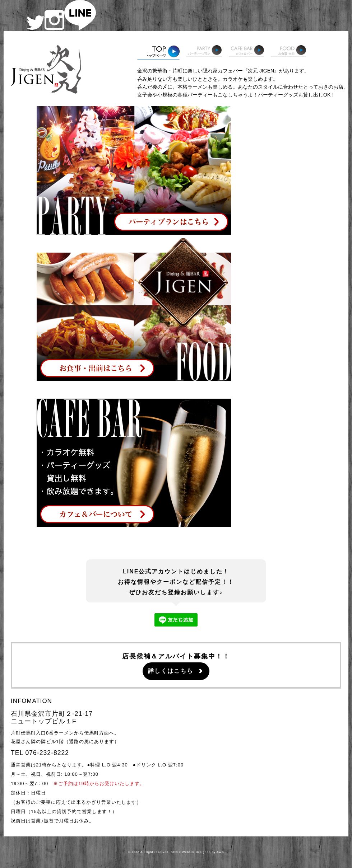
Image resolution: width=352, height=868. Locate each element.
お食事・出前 (288, 52)
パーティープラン (204, 52)
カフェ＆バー (246, 52)
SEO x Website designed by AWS (198, 852)
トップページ (158, 52)
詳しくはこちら (171, 671)
